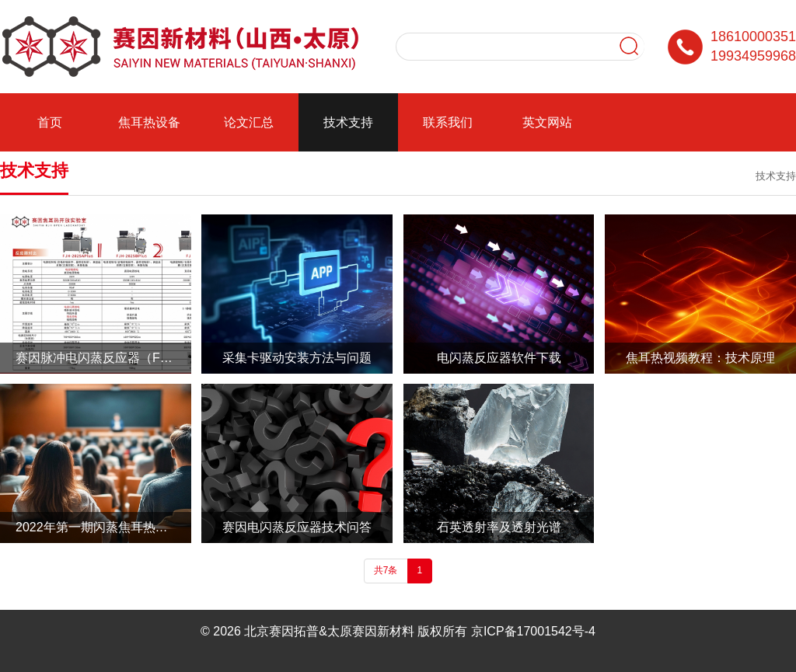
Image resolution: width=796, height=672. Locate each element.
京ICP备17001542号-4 (533, 631)
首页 (50, 122)
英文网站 (547, 122)
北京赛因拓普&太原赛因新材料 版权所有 (356, 631)
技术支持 (348, 122)
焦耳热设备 (149, 122)
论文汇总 (249, 122)
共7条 (386, 570)
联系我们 (448, 122)
